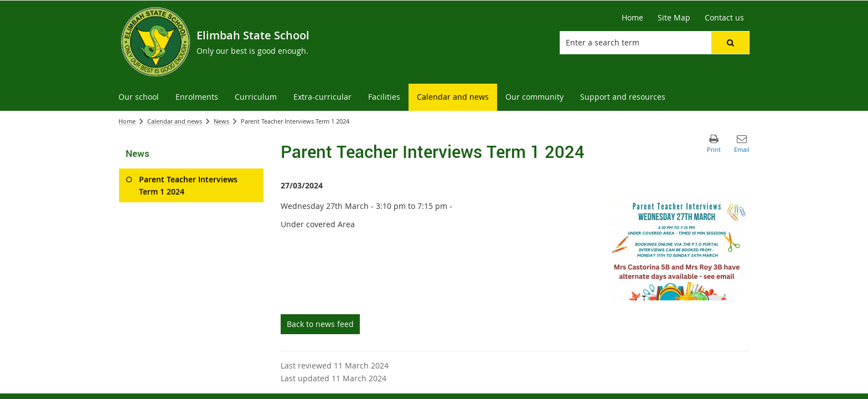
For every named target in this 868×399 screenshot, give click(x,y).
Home (127, 121)
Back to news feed (320, 324)
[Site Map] (674, 18)
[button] (730, 43)
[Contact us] (724, 18)
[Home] (632, 18)
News (221, 121)
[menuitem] (139, 97)
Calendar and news (175, 121)
